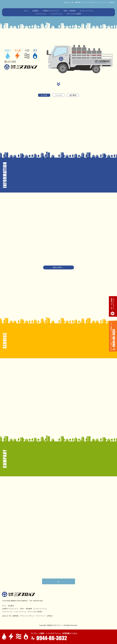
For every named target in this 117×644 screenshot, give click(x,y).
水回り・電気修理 (70, 11)
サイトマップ (103, 2)
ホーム (26, 11)
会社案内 (35, 11)
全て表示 (44, 95)
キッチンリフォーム (87, 11)
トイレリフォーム (56, 14)
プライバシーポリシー (90, 2)
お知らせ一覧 (69, 2)
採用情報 (78, 2)
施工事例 (73, 95)
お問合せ (112, 2)
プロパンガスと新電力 (74, 14)
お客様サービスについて (51, 11)
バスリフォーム (41, 14)
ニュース (59, 95)
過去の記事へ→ (59, 267)
